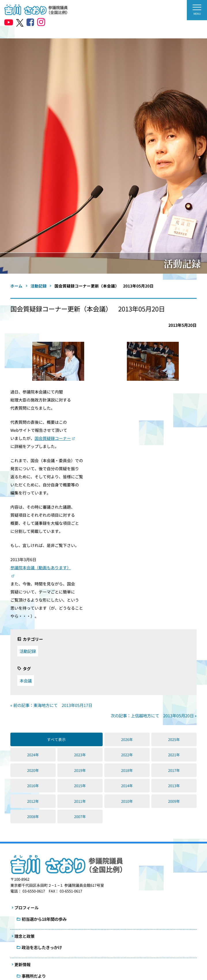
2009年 (174, 801)
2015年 (80, 786)
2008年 (33, 816)
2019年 (80, 770)
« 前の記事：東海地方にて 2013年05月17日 (51, 705)
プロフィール (27, 908)
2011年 (80, 801)
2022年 (127, 755)
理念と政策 (25, 936)
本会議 (26, 681)
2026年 (127, 739)
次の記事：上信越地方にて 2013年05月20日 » (154, 715)
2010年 (127, 801)
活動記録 (28, 651)
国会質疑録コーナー (53, 438)
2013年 (174, 786)
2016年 (33, 786)
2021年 (174, 755)
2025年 (174, 739)
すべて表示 (56, 739)
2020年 (33, 770)
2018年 (127, 770)
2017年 (174, 770)
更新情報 (22, 964)
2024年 (33, 755)
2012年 (33, 801)
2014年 (127, 786)
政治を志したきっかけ (42, 947)
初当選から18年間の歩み (44, 919)
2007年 (80, 816)
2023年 (80, 755)
